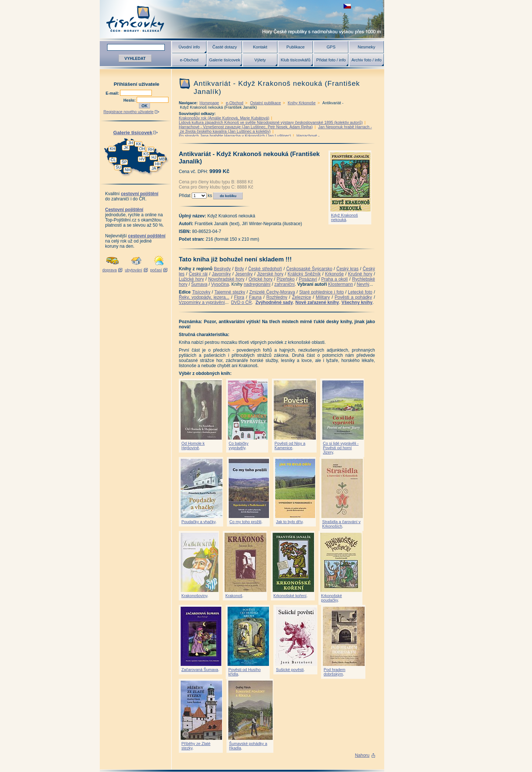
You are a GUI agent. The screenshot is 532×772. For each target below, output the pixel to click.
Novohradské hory (226, 279)
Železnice (302, 297)
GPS (331, 47)
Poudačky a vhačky (198, 522)
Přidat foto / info (331, 60)
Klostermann (340, 284)
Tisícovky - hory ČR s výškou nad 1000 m (242, 19)
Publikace (295, 47)
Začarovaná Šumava (200, 670)
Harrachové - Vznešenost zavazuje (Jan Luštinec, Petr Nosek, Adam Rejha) (246, 127)
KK (139, 144)
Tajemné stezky (230, 292)
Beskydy (222, 269)
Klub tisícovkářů (296, 60)
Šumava (199, 284)
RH (151, 149)
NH (128, 170)
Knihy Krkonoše (302, 103)
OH (142, 149)
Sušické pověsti (290, 670)
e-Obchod (189, 60)
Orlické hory (261, 279)
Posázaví (308, 279)
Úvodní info (189, 47)
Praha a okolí (335, 279)
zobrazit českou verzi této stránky (347, 6)
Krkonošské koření (290, 596)
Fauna (255, 297)
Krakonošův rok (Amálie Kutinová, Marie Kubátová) (224, 118)
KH (112, 149)
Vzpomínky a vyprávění (202, 302)
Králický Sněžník (304, 274)
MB (162, 159)
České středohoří (265, 269)
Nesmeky (366, 47)
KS (146, 154)
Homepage (209, 103)
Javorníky (221, 274)
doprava (110, 270)
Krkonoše (335, 274)
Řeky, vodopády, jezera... (204, 297)
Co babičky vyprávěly (238, 446)
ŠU (118, 167)
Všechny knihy (357, 302)
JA (154, 168)
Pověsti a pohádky (353, 297)
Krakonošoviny (194, 596)
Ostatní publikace (265, 103)
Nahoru (362, 755)
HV (142, 159)
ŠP (124, 162)
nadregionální (257, 284)
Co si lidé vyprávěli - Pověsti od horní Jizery (341, 448)
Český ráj (198, 274)
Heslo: (130, 100)
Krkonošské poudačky (331, 598)
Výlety (260, 60)
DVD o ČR (241, 302)
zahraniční (284, 284)
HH (158, 164)
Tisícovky (201, 292)
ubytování (134, 270)
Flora (239, 297)
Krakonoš (234, 596)
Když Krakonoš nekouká (345, 217)
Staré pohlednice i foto (322, 292)
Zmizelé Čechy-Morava (272, 292)
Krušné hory (360, 274)
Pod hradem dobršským (335, 672)
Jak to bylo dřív (289, 522)
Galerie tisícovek (225, 60)
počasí (156, 270)
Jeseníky (244, 274)
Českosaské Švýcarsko (309, 269)
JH (131, 143)
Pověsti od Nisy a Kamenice (290, 446)
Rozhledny (277, 297)
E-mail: (113, 93)
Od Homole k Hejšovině (193, 446)
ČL (113, 160)
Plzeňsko (286, 279)
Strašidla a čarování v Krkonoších (341, 524)
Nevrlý (363, 284)
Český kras (348, 269)
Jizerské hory (270, 274)
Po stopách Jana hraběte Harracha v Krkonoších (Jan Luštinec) (235, 136)
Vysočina (220, 284)
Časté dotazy (225, 47)
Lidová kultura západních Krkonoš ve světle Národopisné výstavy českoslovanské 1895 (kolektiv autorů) (271, 122)
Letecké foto (360, 292)
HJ (154, 157)
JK (126, 148)
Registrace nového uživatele (129, 112)
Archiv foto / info (366, 60)
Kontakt (260, 47)
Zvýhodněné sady (274, 302)
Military (323, 297)
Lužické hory (191, 279)
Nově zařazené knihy (317, 302)
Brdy (240, 269)
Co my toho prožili (245, 522)
